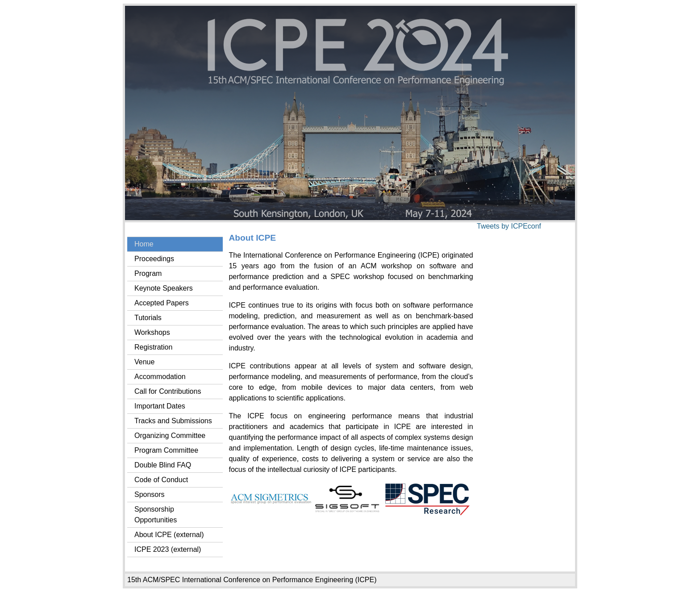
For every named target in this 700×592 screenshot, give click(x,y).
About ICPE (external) (169, 535)
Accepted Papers (162, 303)
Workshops (152, 332)
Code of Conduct (161, 480)
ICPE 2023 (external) (168, 549)
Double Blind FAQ (163, 465)
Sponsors (150, 494)
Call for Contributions (168, 391)
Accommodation (160, 377)
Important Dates (160, 406)
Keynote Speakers (164, 288)
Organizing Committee (170, 436)
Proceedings (154, 259)
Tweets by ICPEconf (509, 226)
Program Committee (166, 450)
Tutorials (148, 318)
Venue (144, 362)
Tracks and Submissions (173, 421)
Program (148, 273)
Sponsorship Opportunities (156, 515)
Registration (153, 347)
